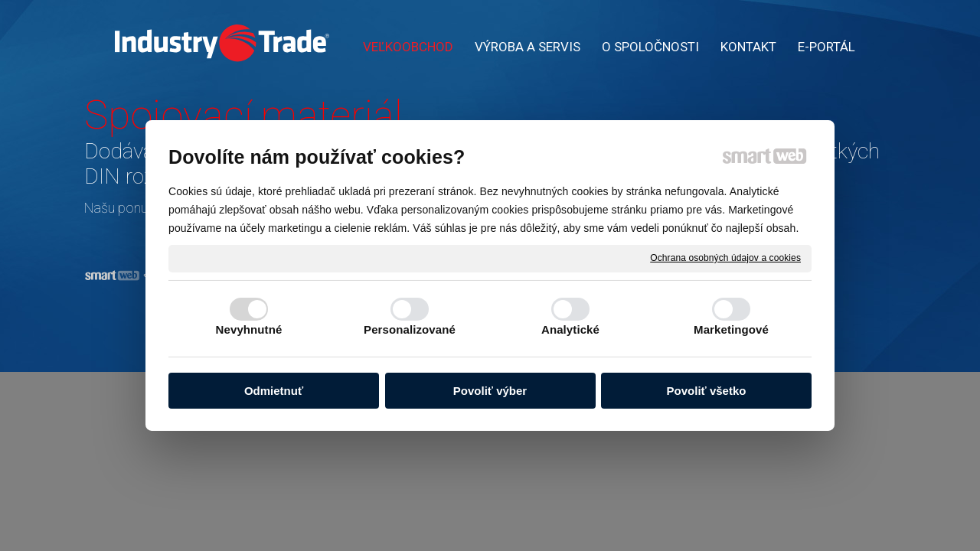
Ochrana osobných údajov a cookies (725, 258)
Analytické (570, 329)
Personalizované (410, 329)
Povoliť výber (490, 391)
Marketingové (731, 329)
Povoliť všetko (707, 391)
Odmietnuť (274, 391)
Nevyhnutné (249, 329)
